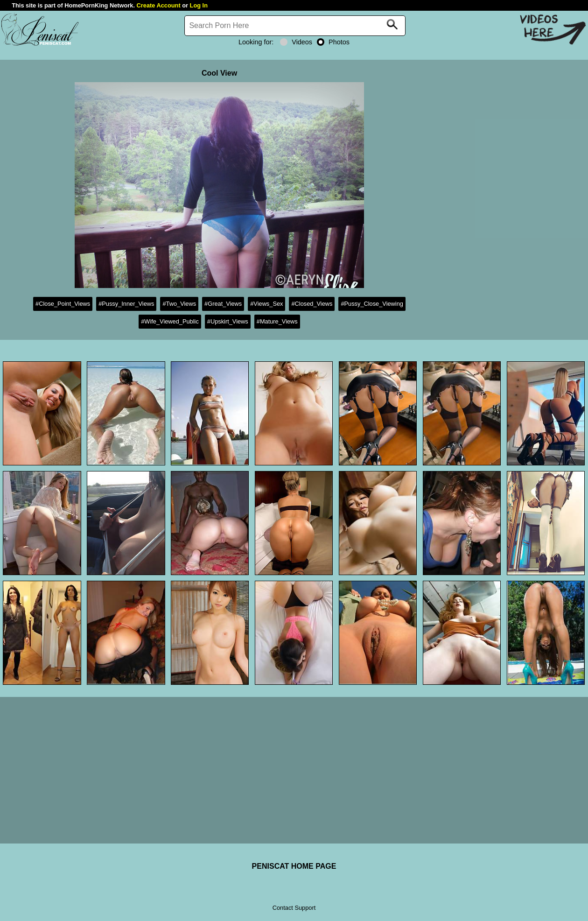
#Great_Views (223, 304)
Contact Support (294, 908)
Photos (333, 42)
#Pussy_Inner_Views (126, 304)
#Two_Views (179, 304)
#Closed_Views (312, 304)
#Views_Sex (266, 304)
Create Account (159, 5)
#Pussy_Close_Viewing (372, 304)
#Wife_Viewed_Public (170, 321)
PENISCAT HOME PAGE (294, 866)
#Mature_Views (277, 321)
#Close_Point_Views (63, 304)
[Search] (295, 26)
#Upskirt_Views (228, 321)
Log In (199, 5)
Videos (296, 42)
